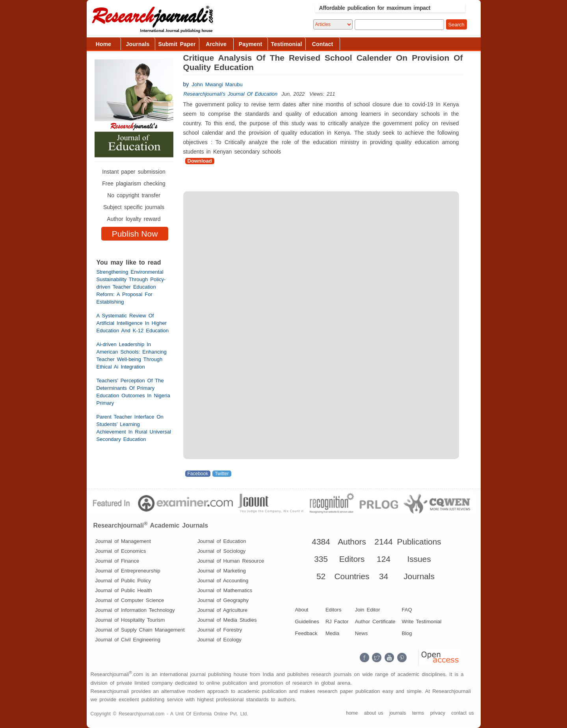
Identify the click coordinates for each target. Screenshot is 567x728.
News (362, 633)
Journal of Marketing (222, 571)
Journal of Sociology (221, 551)
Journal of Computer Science (130, 600)
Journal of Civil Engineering (128, 640)
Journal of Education (222, 541)
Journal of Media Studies (227, 620)
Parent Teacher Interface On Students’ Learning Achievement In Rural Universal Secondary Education (134, 428)
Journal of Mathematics (225, 590)
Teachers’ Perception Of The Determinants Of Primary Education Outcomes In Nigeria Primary (133, 392)
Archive (216, 44)
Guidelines (307, 621)
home (352, 713)
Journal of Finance (117, 561)
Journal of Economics (121, 551)
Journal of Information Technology (135, 610)
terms (418, 713)
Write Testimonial (422, 621)
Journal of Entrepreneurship (128, 571)
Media (332, 633)
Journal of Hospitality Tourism (130, 620)
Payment (251, 44)
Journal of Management (123, 541)
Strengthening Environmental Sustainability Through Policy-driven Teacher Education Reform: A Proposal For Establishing (131, 287)
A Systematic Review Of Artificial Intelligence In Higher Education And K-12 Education (133, 323)
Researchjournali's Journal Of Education (231, 94)
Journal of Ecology (219, 640)
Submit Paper (177, 44)
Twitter (222, 474)
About (302, 610)
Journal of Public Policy (123, 581)
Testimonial (287, 44)
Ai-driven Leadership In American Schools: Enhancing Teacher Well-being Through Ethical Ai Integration (132, 356)
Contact (323, 44)
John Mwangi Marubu (217, 84)
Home (104, 44)
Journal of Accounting (223, 581)
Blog (407, 633)
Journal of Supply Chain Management (140, 630)
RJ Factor (337, 621)
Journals (138, 44)
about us (374, 713)
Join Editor (368, 610)
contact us (462, 713)
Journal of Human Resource (231, 561)
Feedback (306, 633)
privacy (438, 713)
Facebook (198, 474)
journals (398, 713)
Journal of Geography (223, 600)
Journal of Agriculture (222, 610)
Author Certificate (375, 621)
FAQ (407, 610)
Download (200, 161)
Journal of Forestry (220, 630)
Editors (333, 610)
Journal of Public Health (124, 590)
